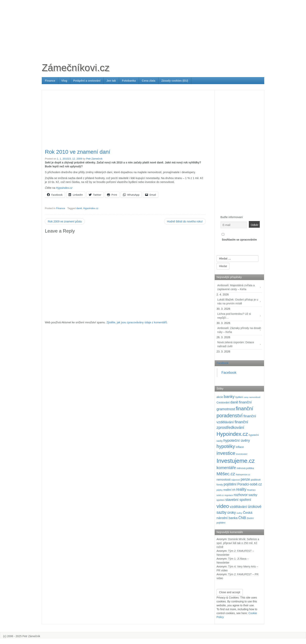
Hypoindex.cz (64, 188)
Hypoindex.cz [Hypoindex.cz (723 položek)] (232, 434)
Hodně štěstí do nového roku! (185, 221)
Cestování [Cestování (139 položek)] (223, 402)
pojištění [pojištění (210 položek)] (230, 484)
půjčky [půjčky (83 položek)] (220, 490)
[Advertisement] (153, 27)
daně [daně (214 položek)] (234, 402)
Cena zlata (149, 81)
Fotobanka (129, 81)
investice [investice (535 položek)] (226, 453)
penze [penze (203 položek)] (245, 479)
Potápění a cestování (87, 81)
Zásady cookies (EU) (175, 81)
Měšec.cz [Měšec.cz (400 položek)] (226, 474)
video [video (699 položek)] (223, 506)
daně (79, 208)
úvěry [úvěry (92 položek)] (239, 513)
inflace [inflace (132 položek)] (240, 447)
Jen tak (111, 81)
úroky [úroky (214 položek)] (232, 513)
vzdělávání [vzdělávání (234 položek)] (238, 507)
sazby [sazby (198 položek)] (253, 495)
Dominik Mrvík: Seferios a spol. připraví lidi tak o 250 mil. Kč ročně (238, 543)
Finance (50, 81)
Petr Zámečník (94, 159)
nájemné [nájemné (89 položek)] (236, 480)
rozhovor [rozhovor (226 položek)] (241, 495)
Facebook (223, 363)
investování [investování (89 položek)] (242, 454)
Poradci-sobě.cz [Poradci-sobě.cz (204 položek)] (250, 484)
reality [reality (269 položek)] (241, 489)
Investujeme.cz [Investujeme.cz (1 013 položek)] (236, 461)
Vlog (64, 81)
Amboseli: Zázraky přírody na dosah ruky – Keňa (239, 330)
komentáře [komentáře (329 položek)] (226, 468)
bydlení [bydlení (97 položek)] (239, 397)
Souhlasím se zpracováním (239, 236)
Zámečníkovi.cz (76, 68)
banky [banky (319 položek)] (229, 396)
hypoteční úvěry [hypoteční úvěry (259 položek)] (237, 440)
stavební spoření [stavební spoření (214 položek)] (238, 500)
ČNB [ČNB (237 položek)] (242, 518)
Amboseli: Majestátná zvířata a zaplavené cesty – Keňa (236, 287)
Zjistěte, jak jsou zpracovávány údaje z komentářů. (137, 322)
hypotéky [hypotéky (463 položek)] (226, 446)
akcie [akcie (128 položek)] (220, 397)
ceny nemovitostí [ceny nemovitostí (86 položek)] (252, 397)
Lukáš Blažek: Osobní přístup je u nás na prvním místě (238, 301)
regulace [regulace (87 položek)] (229, 495)
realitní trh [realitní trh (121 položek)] (229, 490)
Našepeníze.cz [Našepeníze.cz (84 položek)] (243, 475)
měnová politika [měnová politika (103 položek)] (245, 468)
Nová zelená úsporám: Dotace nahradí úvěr (236, 344)
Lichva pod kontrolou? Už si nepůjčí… (234, 316)
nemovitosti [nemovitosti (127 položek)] (224, 480)
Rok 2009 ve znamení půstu (65, 221)
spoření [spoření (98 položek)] (221, 500)
